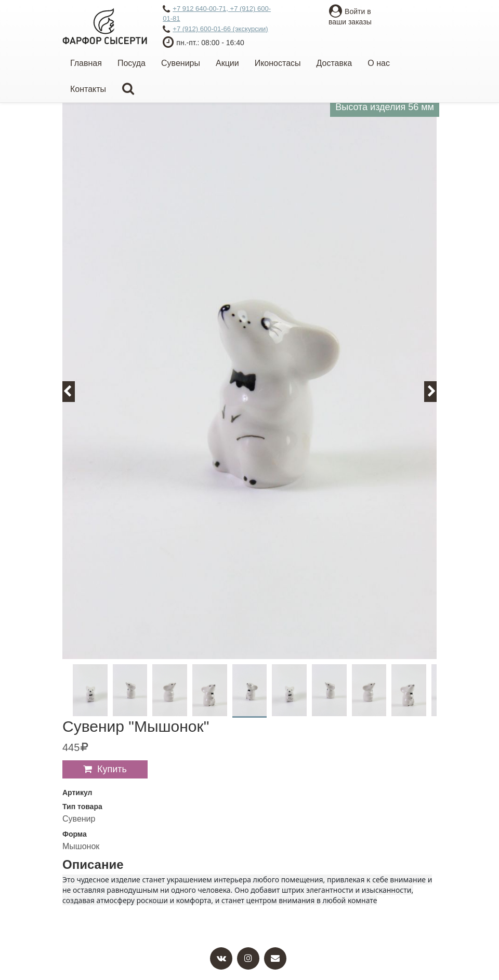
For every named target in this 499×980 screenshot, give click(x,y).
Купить (112, 769)
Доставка (334, 63)
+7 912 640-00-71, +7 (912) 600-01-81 (217, 14)
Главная (86, 63)
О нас (379, 63)
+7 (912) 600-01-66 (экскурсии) (215, 30)
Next (436, 391)
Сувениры (181, 63)
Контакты (88, 89)
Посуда (132, 63)
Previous (73, 391)
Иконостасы (278, 63)
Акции (227, 63)
